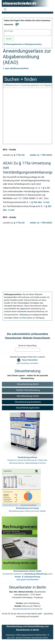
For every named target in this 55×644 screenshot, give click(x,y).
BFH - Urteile (9, 150)
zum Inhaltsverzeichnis (17, 68)
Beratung (24, 315)
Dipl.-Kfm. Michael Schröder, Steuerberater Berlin (27, 638)
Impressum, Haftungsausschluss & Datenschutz (26, 635)
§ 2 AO (46, 188)
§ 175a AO (19, 155)
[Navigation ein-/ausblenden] (5, 9)
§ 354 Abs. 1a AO (40, 202)
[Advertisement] (27, 116)
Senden (9, 39)
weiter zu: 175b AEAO (41, 155)
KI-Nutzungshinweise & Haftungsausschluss (23, 44)
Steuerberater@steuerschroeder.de (27, 609)
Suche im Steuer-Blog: (27, 346)
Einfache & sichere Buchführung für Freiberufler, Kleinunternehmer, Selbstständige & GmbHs (27, 460)
